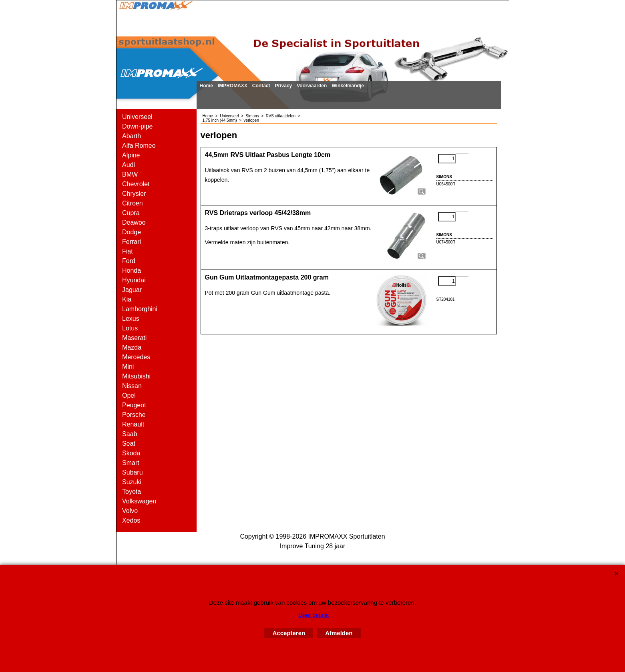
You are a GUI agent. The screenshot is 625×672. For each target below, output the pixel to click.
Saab (130, 434)
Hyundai (134, 280)
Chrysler (134, 194)
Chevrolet (136, 184)
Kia (127, 299)
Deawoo (134, 222)
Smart (131, 463)
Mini (128, 367)
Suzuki (132, 482)
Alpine (131, 155)
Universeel (137, 117)
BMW (130, 174)
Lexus (131, 319)
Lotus (130, 328)
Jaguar (132, 290)
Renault (133, 424)
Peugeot (134, 405)
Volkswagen (139, 501)
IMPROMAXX (233, 86)
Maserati (134, 338)
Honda (132, 271)
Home (206, 86)
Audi (129, 165)
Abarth (132, 136)
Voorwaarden (312, 86)
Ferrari (132, 242)
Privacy (284, 86)
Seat (129, 444)
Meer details (314, 615)
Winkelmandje (348, 86)
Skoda (131, 453)
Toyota (132, 492)
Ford (129, 261)
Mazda (132, 347)
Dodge (132, 232)
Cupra (131, 213)
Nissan (132, 386)
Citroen (133, 203)
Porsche (134, 415)
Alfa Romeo (139, 146)
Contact (261, 86)
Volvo (130, 511)
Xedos (131, 520)
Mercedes (136, 357)
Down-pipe (137, 126)
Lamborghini (140, 309)
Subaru (133, 472)
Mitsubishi (136, 376)
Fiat (128, 251)
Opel (129, 395)
